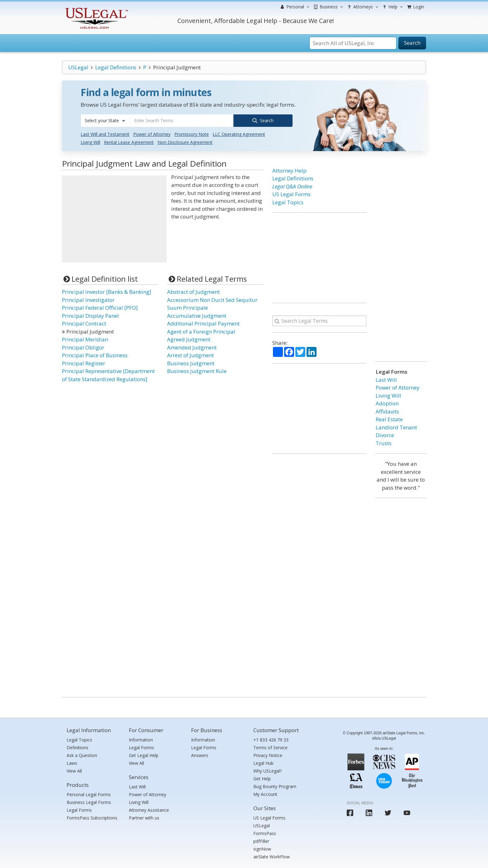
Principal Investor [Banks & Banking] (107, 291)
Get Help (262, 778)
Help (392, 7)
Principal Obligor (83, 346)
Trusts (384, 443)
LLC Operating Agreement (239, 134)
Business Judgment (191, 362)
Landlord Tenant (396, 427)
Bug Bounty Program (275, 786)
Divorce (385, 434)
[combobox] (105, 121)
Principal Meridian (85, 339)
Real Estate (389, 419)
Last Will (386, 379)
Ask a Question (82, 755)
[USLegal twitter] (388, 812)
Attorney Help (289, 170)
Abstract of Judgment (193, 291)
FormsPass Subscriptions (92, 817)
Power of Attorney (152, 134)
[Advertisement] (114, 218)
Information (141, 739)
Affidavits (387, 411)
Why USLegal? (267, 770)
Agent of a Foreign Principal (201, 331)
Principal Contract (84, 323)
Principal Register (84, 362)
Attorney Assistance (149, 809)
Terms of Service (270, 747)
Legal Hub (263, 762)
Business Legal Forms (89, 801)
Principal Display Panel (90, 315)
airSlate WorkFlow (272, 856)
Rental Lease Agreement (129, 142)
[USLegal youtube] (407, 812)
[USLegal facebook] (350, 812)
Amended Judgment (192, 346)
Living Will (90, 142)
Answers (200, 755)
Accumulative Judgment (197, 315)
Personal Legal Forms (89, 794)
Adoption (387, 403)
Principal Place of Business (95, 355)
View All (74, 770)
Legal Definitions (116, 67)
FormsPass (265, 832)
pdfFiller (261, 840)
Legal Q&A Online (292, 186)
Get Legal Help (144, 755)
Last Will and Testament (105, 134)
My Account (265, 794)
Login (415, 7)
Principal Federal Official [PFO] (100, 307)
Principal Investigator (88, 299)
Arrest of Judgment (190, 355)
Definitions (77, 747)
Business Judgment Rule (197, 370)
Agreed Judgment (189, 339)
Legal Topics (288, 202)
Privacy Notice (268, 755)
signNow (262, 848)
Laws (72, 762)
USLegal (78, 67)
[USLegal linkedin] (369, 812)
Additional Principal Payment (203, 323)
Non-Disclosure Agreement (185, 142)
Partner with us (144, 817)
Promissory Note (192, 134)
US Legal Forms (291, 194)
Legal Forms (79, 809)
